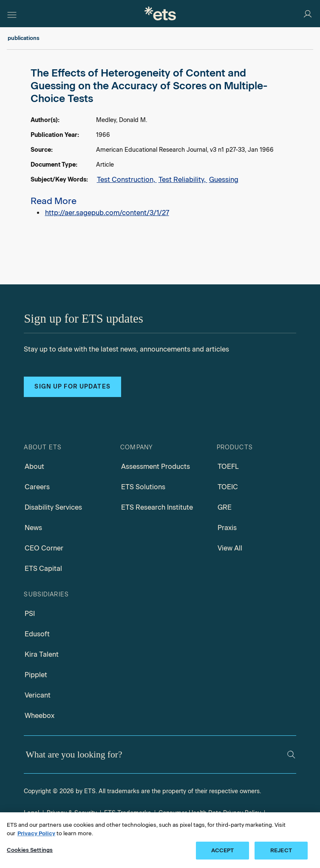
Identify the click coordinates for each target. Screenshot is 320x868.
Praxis (227, 528)
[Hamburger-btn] (12, 14)
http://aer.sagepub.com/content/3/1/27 (107, 213)
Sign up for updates (72, 387)
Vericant (38, 695)
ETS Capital (43, 569)
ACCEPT (223, 850)
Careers (37, 487)
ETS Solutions (143, 487)
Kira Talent (42, 654)
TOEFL (228, 467)
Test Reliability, (183, 180)
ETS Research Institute (157, 507)
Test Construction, (127, 180)
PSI (30, 614)
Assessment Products (156, 467)
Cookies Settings (30, 850)
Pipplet (36, 675)
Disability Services (53, 507)
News (33, 528)
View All (230, 548)
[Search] (291, 755)
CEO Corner (44, 548)
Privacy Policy (36, 833)
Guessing (224, 180)
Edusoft (37, 634)
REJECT (281, 850)
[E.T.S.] (160, 13)
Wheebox (40, 716)
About (34, 467)
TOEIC (228, 487)
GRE (225, 507)
